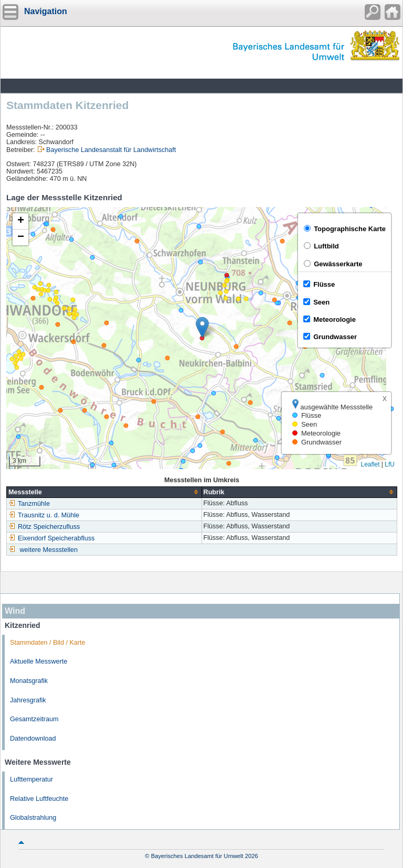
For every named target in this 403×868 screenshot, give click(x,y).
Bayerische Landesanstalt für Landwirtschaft (111, 150)
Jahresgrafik (28, 700)
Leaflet (370, 464)
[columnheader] (104, 492)
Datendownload (33, 739)
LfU (390, 464)
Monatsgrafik (29, 681)
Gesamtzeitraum (34, 719)
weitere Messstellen (49, 550)
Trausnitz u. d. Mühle (44, 515)
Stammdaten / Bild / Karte (48, 643)
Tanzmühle (29, 504)
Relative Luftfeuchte (39, 799)
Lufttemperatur (31, 779)
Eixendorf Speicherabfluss (51, 538)
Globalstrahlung (33, 818)
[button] (202, 327)
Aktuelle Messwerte (39, 661)
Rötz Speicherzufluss (44, 527)
